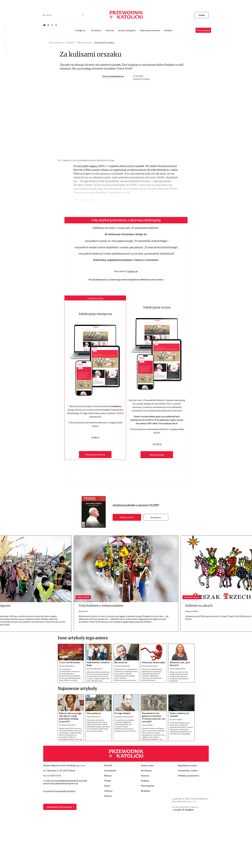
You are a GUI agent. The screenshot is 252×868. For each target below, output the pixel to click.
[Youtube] (44, 25)
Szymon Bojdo (192, 611)
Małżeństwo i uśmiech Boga (98, 664)
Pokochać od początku (154, 662)
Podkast (168, 30)
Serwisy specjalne (127, 30)
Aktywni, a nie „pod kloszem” (180, 664)
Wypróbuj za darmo (95, 454)
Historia (108, 791)
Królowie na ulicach (199, 606)
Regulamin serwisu (187, 765)
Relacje (108, 775)
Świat (107, 786)
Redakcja (146, 791)
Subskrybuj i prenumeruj (59, 807)
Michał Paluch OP (93, 717)
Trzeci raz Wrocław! (70, 662)
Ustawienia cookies (188, 770)
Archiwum (156, 517)
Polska (108, 781)
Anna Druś (83, 611)
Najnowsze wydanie (150, 30)
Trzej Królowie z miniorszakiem (101, 606)
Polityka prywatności (189, 775)
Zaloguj (202, 15)
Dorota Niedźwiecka (113, 76)
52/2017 (154, 505)
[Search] (44, 15)
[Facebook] (48, 25)
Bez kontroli (121, 662)
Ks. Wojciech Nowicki (67, 725)
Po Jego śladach (122, 713)
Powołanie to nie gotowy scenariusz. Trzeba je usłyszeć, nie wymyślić (154, 717)
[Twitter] (52, 25)
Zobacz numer (127, 517)
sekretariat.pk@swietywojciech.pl (61, 783)
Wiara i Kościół (84, 42)
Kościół (108, 765)
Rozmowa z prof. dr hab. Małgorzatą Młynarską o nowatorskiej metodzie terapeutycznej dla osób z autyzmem (179, 676)
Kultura (108, 796)
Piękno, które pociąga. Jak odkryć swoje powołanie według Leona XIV (71, 717)
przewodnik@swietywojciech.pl (67, 781)
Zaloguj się (133, 271)
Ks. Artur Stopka (176, 719)
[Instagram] (56, 25)
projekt (184, 810)
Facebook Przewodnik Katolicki (60, 791)
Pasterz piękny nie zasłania (179, 714)
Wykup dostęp (157, 455)
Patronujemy (148, 786)
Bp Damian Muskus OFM (124, 717)
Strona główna (56, 42)
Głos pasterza (94, 713)
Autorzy (110, 30)
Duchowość (110, 770)
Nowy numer (148, 765)
